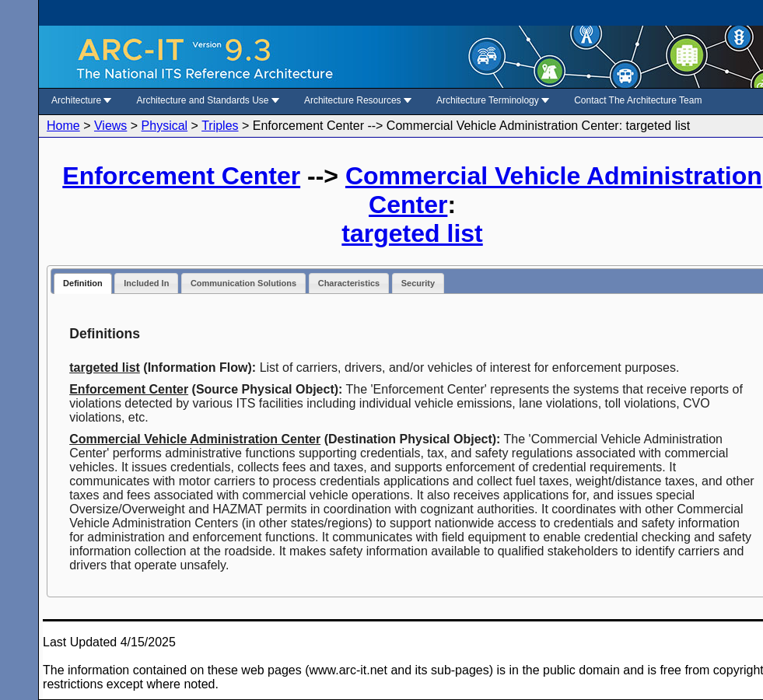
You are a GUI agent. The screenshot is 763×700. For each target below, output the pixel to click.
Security (418, 283)
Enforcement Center (181, 176)
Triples (220, 126)
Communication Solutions (243, 283)
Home (63, 126)
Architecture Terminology (493, 100)
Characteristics (349, 283)
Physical (165, 126)
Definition (83, 283)
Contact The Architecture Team (638, 100)
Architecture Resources (358, 100)
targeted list (412, 233)
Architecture (81, 100)
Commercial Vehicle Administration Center (195, 439)
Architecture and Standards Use (207, 100)
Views (110, 126)
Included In (146, 283)
